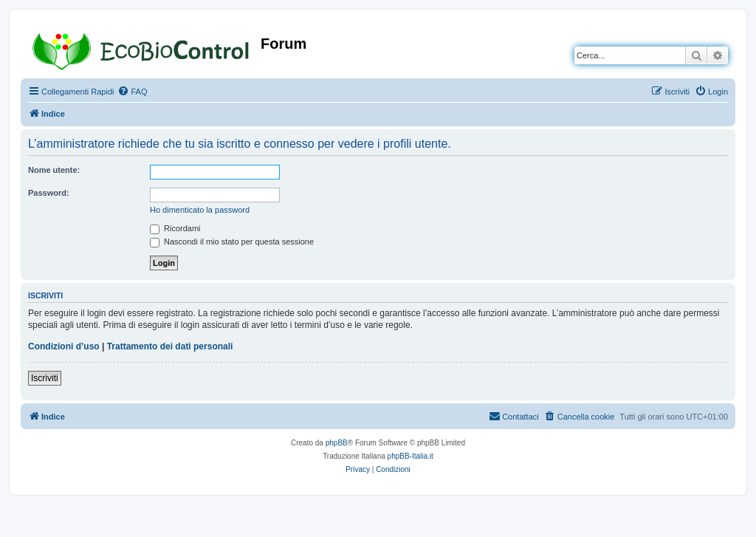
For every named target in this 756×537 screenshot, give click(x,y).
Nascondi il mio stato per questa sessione (232, 242)
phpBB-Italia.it (410, 456)
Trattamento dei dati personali (170, 346)
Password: (49, 193)
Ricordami (175, 228)
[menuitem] (132, 92)
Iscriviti (45, 378)
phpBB (337, 443)
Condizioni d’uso (64, 346)
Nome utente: (54, 170)
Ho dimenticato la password (200, 210)
